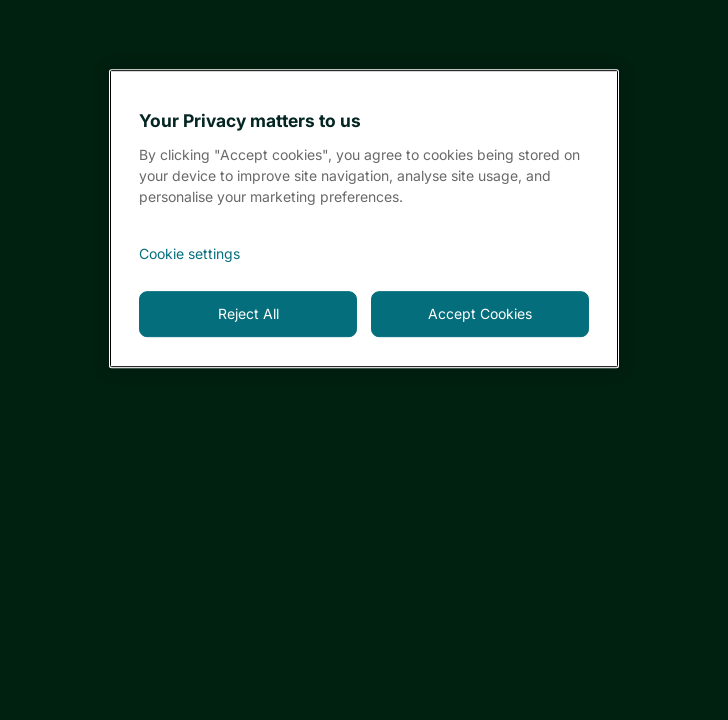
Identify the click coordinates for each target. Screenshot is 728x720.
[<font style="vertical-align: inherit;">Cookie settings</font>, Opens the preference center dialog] (364, 254)
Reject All (248, 313)
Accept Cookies (480, 313)
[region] (364, 218)
